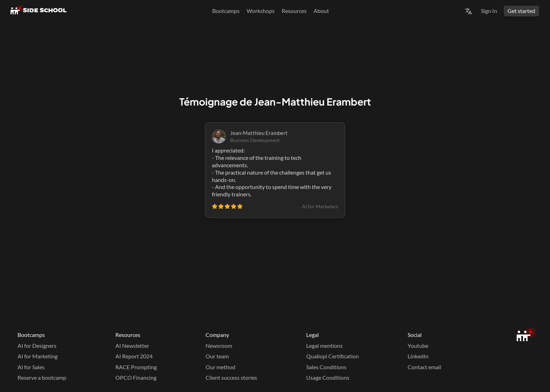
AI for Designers (37, 346)
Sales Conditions (326, 367)
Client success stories (231, 377)
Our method (220, 367)
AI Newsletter (132, 346)
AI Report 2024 (134, 356)
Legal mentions (324, 346)
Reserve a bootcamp (42, 377)
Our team (217, 356)
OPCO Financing (136, 377)
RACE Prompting (136, 367)
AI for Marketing (38, 356)
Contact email (424, 367)
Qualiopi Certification (333, 356)
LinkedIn (418, 356)
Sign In (489, 11)
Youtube (418, 346)
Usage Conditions (328, 377)
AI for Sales (31, 367)
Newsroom (219, 346)
